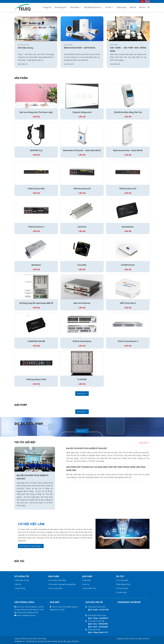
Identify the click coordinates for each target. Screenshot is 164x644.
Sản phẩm (75, 7)
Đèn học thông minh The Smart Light (36, 112)
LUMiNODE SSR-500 (36, 341)
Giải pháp (87, 580)
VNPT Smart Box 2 (128, 303)
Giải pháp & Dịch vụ (92, 7)
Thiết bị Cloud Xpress (82, 341)
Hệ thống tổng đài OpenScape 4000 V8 (36, 303)
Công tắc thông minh (82, 112)
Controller (82, 265)
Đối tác (19, 584)
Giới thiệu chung (25, 48)
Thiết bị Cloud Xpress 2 (128, 341)
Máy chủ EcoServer (82, 303)
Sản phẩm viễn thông (58, 580)
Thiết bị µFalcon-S (36, 227)
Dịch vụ (86, 584)
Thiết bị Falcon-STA (128, 189)
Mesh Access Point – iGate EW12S (128, 150)
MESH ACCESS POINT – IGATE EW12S (80, 48)
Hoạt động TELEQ (124, 584)
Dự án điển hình (90, 588)
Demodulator (128, 227)
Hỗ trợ (142, 7)
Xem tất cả (69, 64)
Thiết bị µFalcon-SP (82, 189)
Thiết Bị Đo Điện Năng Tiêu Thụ (128, 112)
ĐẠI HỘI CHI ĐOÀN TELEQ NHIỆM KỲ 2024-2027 (33, 477)
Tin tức (108, 7)
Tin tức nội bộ (123, 588)
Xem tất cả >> (82, 394)
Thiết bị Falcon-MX (36, 189)
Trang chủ (47, 7)
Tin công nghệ (123, 580)
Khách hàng (20, 588)
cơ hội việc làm (31, 524)
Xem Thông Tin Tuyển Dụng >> (31, 546)
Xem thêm (23, 64)
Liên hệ (133, 7)
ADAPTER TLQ (36, 150)
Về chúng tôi (60, 7)
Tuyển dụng (121, 7)
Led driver (82, 227)
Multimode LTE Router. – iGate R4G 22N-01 (82, 150)
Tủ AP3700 (82, 379)
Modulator (36, 265)
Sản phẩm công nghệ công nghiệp (63, 584)
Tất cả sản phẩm (56, 588)
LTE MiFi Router (128, 265)
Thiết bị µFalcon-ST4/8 (36, 379)
